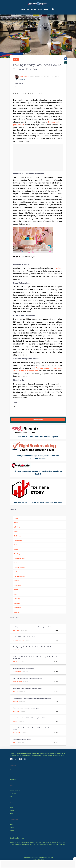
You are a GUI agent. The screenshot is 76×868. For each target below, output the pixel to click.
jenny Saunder (17, 681)
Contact (12, 773)
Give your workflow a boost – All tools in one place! (38, 436)
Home (23, 9)
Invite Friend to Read (38, 420)
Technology (18, 536)
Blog (28, 9)
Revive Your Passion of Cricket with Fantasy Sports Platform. (30, 718)
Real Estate (18, 585)
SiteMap (12, 830)
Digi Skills (16, 650)
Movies (16, 549)
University (17, 599)
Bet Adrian (16, 711)
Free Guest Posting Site (43, 844)
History (16, 518)
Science (17, 612)
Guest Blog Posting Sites (56, 844)
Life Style (17, 527)
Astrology (17, 554)
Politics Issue (18, 545)
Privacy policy (13, 793)
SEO (15, 572)
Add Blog (12, 813)
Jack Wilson (16, 733)
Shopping (17, 603)
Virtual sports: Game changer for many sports (26, 708)
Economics (18, 608)
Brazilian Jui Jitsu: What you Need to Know (25, 637)
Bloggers (34, 9)
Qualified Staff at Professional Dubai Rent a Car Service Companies (32, 698)
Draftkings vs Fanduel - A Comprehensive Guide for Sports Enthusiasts (33, 627)
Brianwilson (17, 630)
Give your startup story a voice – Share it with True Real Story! (38, 502)
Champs (15, 662)
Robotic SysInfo (40, 859)
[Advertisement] (38, 157)
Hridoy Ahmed (17, 672)
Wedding (17, 581)
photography (18, 540)
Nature (16, 531)
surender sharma (18, 640)
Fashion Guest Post (60, 843)
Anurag (15, 721)
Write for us (13, 779)
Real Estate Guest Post (48, 843)
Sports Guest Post (15, 844)
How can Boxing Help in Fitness (22, 739)
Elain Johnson (24, 77)
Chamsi (15, 743)
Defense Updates (19, 558)
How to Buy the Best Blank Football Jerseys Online (27, 678)
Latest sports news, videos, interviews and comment (28, 688)
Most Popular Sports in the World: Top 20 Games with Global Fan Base (33, 647)
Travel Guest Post (15, 843)
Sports (16, 60)
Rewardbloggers (33, 858)
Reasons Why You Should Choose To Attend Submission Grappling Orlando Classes (34, 729)
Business (17, 563)
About (12, 770)
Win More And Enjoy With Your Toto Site (24, 668)
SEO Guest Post (37, 843)
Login (40, 9)
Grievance (13, 776)
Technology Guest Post (26, 843)
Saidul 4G (16, 691)
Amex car (16, 701)
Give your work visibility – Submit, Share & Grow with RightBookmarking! (38, 457)
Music (16, 590)
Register (46, 9)
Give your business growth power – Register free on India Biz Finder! (38, 473)
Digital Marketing (19, 576)
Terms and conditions (15, 790)
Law (15, 594)
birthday (59, 268)
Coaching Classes (20, 567)
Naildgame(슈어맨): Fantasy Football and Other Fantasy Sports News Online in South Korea (35, 658)
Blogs (12, 807)
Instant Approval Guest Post (28, 844)
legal (11, 796)
